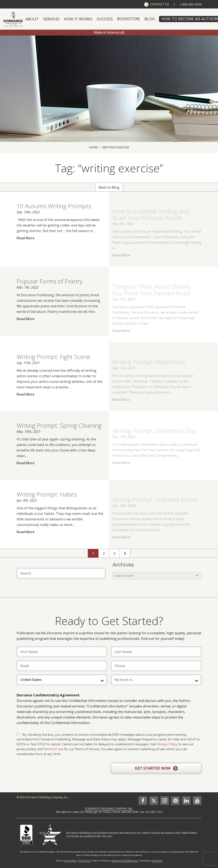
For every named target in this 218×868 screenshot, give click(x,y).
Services (51, 19)
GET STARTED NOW (156, 768)
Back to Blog (109, 187)
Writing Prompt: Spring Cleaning (59, 433)
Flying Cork (157, 861)
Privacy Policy (167, 744)
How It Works (78, 19)
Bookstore (129, 19)
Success (105, 19)
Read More (26, 245)
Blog (150, 19)
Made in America (107, 32)
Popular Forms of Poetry (50, 289)
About (32, 19)
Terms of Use (53, 749)
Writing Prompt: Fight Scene (54, 364)
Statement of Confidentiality (125, 861)
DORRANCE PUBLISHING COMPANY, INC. (109, 809)
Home (93, 147)
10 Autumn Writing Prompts (54, 213)
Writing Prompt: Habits (47, 502)
